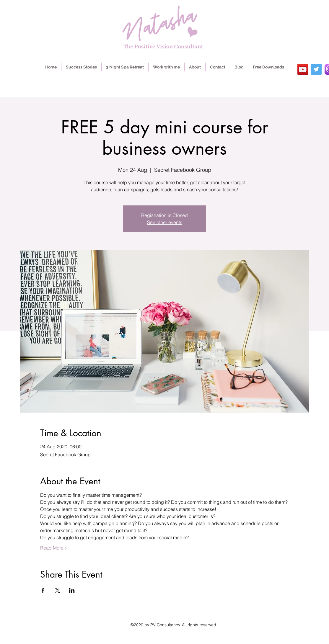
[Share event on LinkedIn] (72, 590)
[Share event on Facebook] (43, 590)
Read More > (54, 548)
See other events (165, 222)
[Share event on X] (57, 590)
